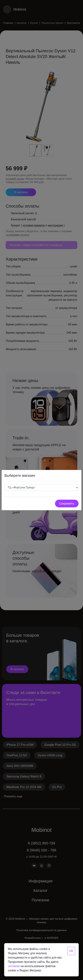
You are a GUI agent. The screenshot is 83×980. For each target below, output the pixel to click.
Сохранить (67, 504)
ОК (71, 951)
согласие (14, 966)
